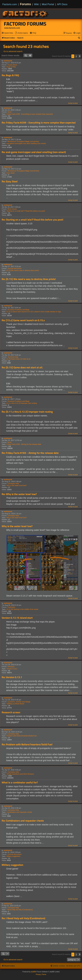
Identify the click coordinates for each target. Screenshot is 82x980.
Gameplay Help (13, 483)
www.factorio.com (12, 28)
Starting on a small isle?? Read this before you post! (26, 211)
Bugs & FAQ (11, 67)
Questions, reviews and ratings (19, 702)
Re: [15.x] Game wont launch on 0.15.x (23, 320)
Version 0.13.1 (12, 669)
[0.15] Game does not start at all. (19, 359)
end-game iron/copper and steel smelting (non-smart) (26, 143)
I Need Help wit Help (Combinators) (20, 910)
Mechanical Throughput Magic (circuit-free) (23, 141)
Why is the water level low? (17, 485)
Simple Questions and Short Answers (20, 774)
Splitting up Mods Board (15, 704)
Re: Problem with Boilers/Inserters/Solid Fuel (27, 745)
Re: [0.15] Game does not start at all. (22, 367)
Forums (26, 4)
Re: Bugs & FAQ (10, 75)
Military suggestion (13, 856)
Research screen (11, 712)
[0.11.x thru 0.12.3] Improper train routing (22, 403)
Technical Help (13, 357)
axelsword (8, 61)
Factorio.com (10, 4)
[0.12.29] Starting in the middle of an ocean (22, 609)
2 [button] (76, 56)
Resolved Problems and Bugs (18, 310)
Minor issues (12, 209)
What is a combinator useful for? (20, 783)
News (10, 112)
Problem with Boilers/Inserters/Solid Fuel (22, 736)
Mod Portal (48, 4)
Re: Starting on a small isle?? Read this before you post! (33, 220)
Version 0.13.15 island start (17, 618)
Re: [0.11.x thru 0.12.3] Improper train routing (27, 412)
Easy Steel (11, 173)
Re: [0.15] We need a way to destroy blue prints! (29, 279)
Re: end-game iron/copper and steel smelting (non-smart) (34, 152)
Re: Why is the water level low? (19, 494)
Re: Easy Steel (10, 182)
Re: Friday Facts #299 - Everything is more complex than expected (39, 123)
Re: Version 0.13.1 (12, 677)
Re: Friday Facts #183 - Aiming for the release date (30, 453)
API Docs (62, 4)
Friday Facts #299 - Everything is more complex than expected (30, 114)
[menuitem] (21, 33)
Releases (11, 667)
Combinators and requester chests (19, 812)
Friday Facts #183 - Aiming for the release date (24, 444)
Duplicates (11, 607)
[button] (80, 56)
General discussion (15, 268)
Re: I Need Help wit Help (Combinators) (23, 918)
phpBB (33, 972)
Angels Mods (12, 65)
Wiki (36, 4)
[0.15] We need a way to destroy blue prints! (23, 270)
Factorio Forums (25, 24)
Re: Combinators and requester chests (23, 821)
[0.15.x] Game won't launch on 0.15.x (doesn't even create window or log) (34, 312)
